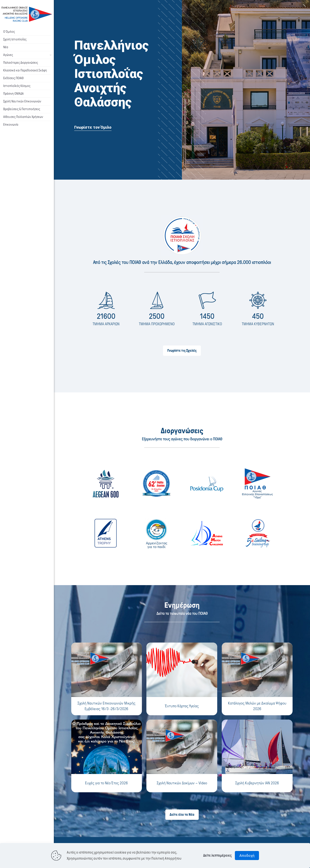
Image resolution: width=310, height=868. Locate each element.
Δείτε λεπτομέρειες (217, 855)
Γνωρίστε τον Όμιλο (93, 127)
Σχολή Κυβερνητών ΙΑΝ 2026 (257, 783)
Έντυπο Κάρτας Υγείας (182, 706)
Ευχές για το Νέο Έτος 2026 (106, 783)
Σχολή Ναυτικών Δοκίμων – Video (182, 783)
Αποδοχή (247, 856)
